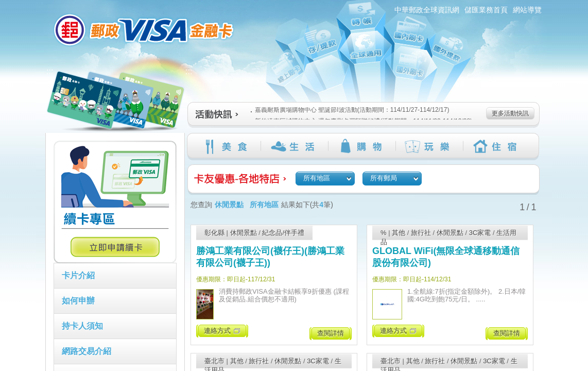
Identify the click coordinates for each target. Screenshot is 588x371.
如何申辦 (78, 301)
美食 (227, 146)
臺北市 (214, 361)
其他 (399, 233)
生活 (294, 146)
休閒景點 (244, 233)
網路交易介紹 (87, 351)
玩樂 (429, 146)
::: (39, 4)
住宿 (497, 146)
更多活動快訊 (510, 113)
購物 (362, 146)
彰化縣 (214, 233)
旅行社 (421, 233)
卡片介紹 (78, 275)
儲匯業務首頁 (486, 10)
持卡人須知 (82, 326)
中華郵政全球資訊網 (427, 10)
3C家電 (480, 233)
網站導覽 (527, 10)
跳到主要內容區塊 (5, 5)
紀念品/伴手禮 (283, 233)
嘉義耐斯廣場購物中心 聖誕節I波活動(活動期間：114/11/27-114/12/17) (350, 110)
